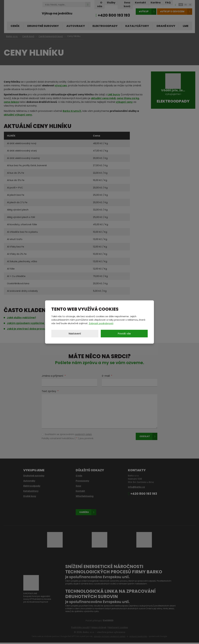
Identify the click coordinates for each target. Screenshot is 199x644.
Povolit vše (124, 334)
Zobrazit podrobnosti (101, 323)
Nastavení (75, 334)
